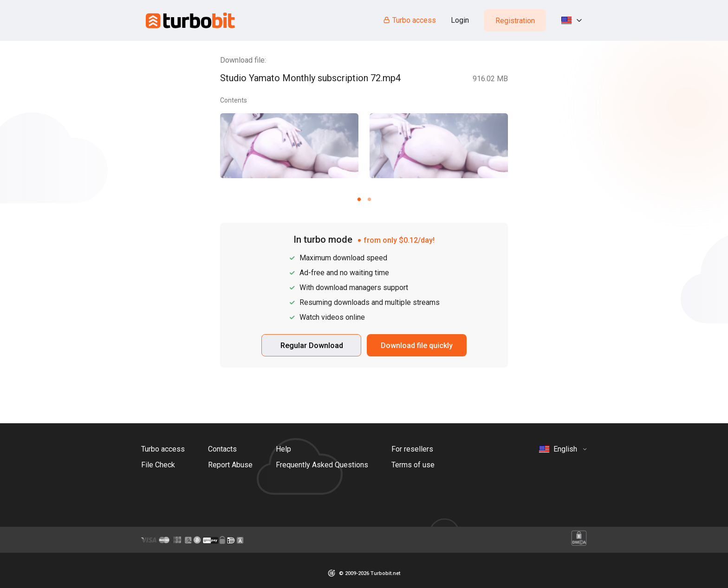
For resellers (412, 449)
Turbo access (409, 20)
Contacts (222, 449)
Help (283, 449)
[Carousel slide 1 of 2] (359, 199)
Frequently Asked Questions (322, 465)
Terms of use (413, 465)
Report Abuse (230, 465)
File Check (158, 465)
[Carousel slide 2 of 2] (369, 199)
